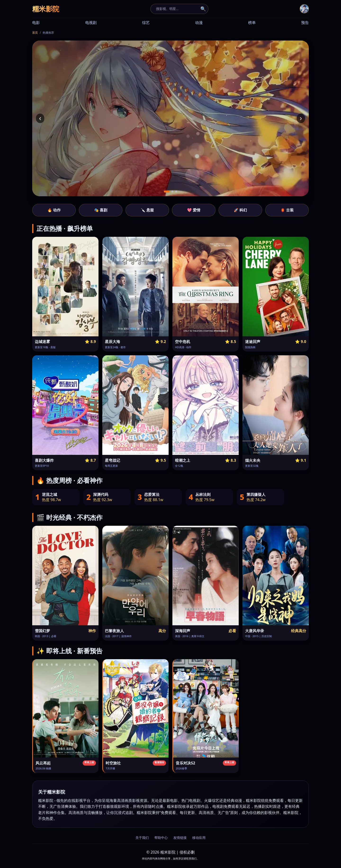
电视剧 (91, 23)
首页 (35, 33)
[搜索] (177, 9)
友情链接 (180, 838)
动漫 (199, 23)
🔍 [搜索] (203, 9)
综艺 (146, 23)
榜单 (252, 23)
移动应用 (199, 838)
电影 (36, 23)
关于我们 (142, 838)
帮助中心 (161, 838)
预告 (305, 23)
